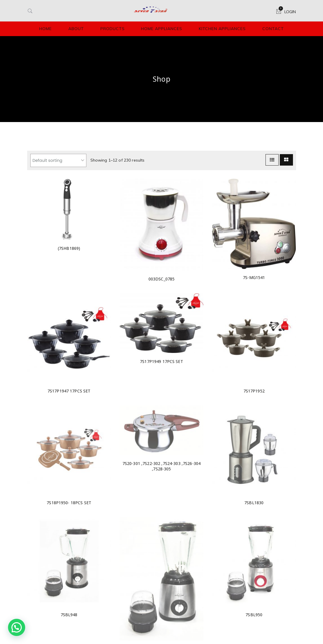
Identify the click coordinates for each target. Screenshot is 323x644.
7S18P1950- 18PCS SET (69, 503)
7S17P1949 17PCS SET (161, 361)
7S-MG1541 (254, 277)
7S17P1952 (254, 391)
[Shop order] (58, 160)
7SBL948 (69, 615)
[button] (17, 627)
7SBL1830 (254, 503)
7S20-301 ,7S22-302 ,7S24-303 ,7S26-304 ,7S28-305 (161, 466)
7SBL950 (254, 615)
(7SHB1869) (69, 248)
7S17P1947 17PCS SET (69, 391)
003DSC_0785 (162, 279)
